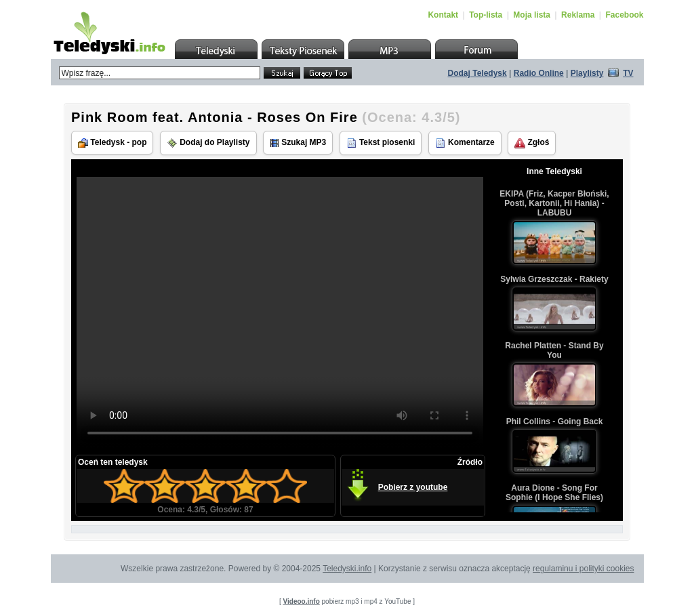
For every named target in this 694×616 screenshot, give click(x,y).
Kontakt (443, 15)
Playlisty (587, 73)
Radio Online (539, 73)
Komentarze (465, 143)
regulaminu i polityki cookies (583, 569)
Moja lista (532, 15)
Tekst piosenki (381, 143)
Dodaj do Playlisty (208, 143)
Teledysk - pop (112, 143)
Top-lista (486, 15)
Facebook (624, 15)
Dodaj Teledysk (477, 73)
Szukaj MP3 (298, 143)
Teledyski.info (347, 569)
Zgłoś (532, 143)
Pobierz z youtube (413, 487)
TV (628, 73)
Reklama (578, 15)
